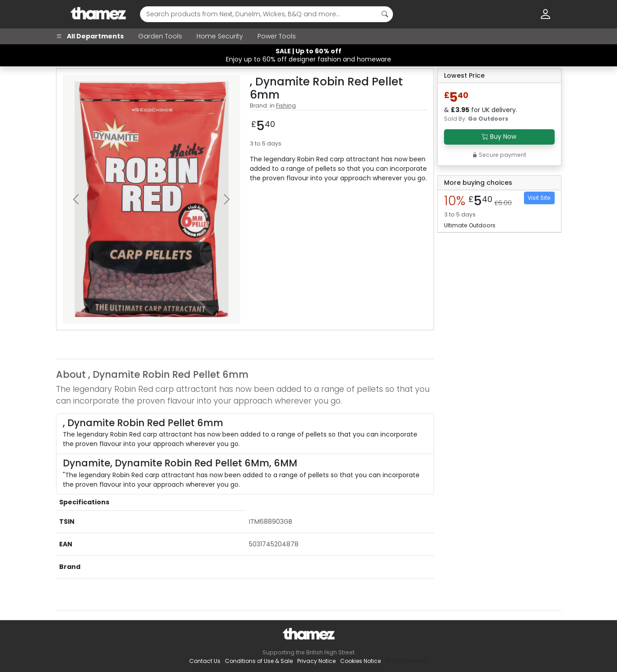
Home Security (220, 36)
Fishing (286, 106)
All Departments (90, 36)
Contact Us (205, 661)
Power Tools (277, 36)
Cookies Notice (360, 661)
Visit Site (539, 198)
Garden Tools (160, 36)
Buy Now (499, 136)
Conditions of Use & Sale (259, 661)
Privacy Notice (316, 661)
